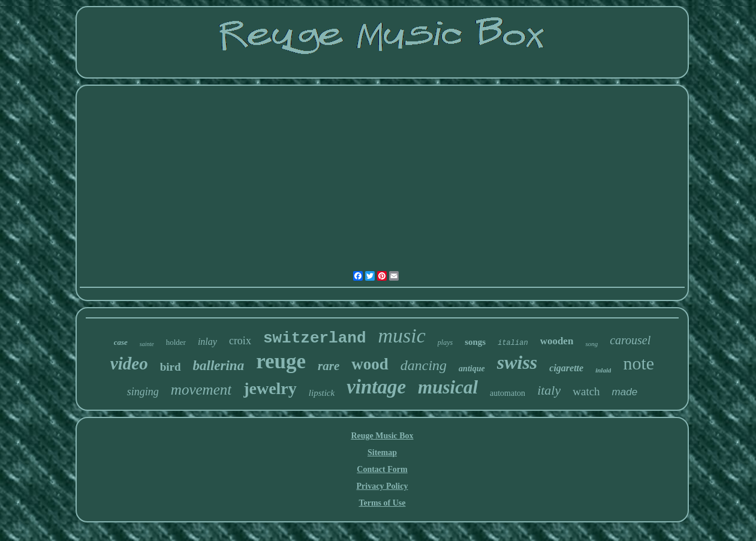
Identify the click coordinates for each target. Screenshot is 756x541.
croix (240, 341)
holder (176, 342)
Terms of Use (382, 503)
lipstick (322, 393)
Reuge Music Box (382, 436)
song (591, 344)
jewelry (270, 388)
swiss (517, 362)
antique (472, 369)
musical (448, 387)
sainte (147, 344)
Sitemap (382, 453)
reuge (281, 361)
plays (445, 342)
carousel (630, 340)
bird (171, 367)
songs (475, 342)
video (129, 363)
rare (329, 366)
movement (201, 390)
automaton (507, 393)
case (121, 342)
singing (143, 392)
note (638, 363)
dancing (424, 365)
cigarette (566, 368)
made (625, 392)
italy (549, 390)
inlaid (603, 370)
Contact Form (382, 469)
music (402, 336)
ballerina (219, 366)
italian (513, 343)
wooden (557, 341)
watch (586, 391)
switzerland (315, 338)
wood (370, 364)
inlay (207, 342)
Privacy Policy (382, 486)
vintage (376, 387)
